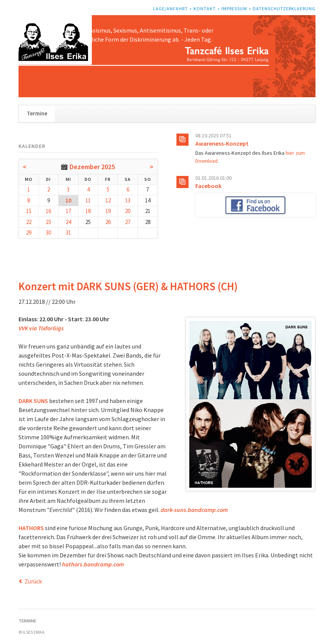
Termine (37, 113)
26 (108, 222)
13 (128, 200)
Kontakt (205, 9)
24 (68, 222)
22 (29, 222)
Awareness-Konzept (222, 143)
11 (88, 200)
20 (128, 211)
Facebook (208, 186)
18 (88, 211)
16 (48, 211)
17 (68, 211)
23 (48, 222)
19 (108, 211)
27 (128, 222)
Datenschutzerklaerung (284, 9)
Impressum (234, 9)
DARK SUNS (33, 401)
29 (29, 233)
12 (108, 200)
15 (29, 211)
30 (48, 233)
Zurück (33, 581)
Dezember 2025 (92, 167)
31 (68, 233)
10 (68, 200)
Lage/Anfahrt (170, 9)
